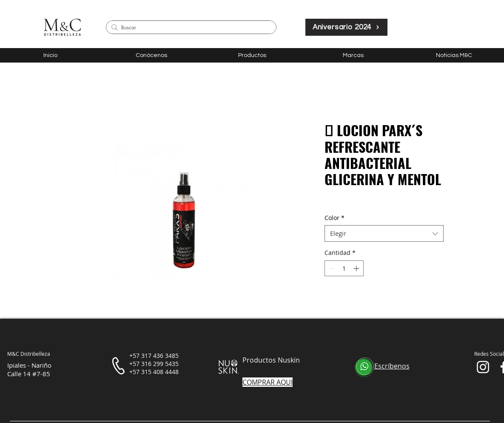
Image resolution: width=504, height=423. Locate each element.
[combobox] (384, 233)
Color (335, 218)
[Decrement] (331, 268)
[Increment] (357, 268)
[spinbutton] (344, 268)
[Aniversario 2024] (346, 27)
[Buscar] (190, 28)
